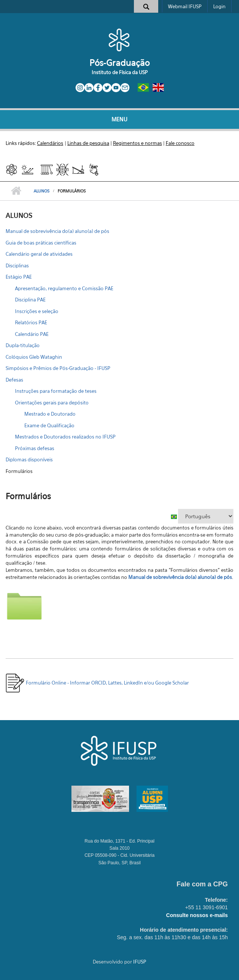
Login (219, 6)
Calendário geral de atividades (39, 254)
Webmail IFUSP (185, 6)
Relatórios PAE (31, 322)
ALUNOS (42, 191)
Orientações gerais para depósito (52, 403)
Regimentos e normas (137, 143)
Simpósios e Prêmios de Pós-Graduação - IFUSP (58, 368)
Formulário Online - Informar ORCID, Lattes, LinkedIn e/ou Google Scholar (97, 683)
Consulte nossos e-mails (197, 915)
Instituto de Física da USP (120, 72)
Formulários (19, 471)
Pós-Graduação (119, 63)
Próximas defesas (35, 448)
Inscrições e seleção (37, 311)
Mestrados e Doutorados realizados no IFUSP (65, 437)
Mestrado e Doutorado (50, 414)
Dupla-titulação (23, 345)
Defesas (14, 380)
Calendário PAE (32, 334)
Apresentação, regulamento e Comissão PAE (64, 288)
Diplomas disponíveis (29, 459)
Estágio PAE (19, 277)
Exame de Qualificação (49, 425)
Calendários (50, 143)
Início (16, 191)
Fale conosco (180, 143)
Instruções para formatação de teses (56, 391)
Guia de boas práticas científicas (41, 243)
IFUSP (140, 962)
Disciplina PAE (30, 300)
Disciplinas (17, 266)
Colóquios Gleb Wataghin (34, 357)
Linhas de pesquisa (88, 143)
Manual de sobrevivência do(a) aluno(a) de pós (57, 231)
